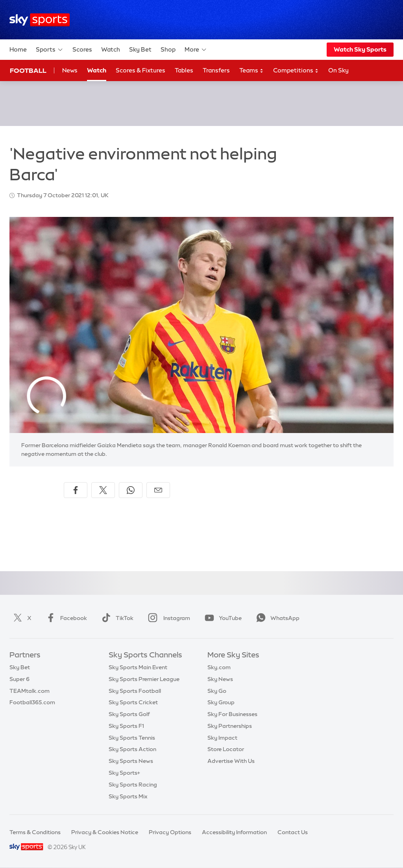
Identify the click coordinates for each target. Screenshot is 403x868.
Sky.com (219, 667)
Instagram (167, 618)
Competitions (296, 71)
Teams (251, 71)
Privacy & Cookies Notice (105, 832)
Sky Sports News (131, 761)
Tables (184, 70)
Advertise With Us (231, 761)
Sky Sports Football (135, 691)
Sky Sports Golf (129, 714)
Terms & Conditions (35, 832)
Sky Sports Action (132, 749)
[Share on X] (103, 490)
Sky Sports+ (124, 773)
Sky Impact (222, 738)
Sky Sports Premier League (144, 679)
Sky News (220, 679)
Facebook (65, 618)
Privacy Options (170, 832)
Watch (111, 49)
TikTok (116, 618)
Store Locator (226, 749)
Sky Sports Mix (128, 796)
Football (28, 70)
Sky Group (221, 702)
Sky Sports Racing (133, 785)
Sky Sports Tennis (132, 738)
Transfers (216, 70)
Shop (168, 49)
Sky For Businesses (232, 714)
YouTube (222, 618)
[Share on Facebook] (76, 490)
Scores (82, 49)
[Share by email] (158, 490)
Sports (50, 50)
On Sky (338, 70)
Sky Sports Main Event (138, 667)
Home (18, 49)
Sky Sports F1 (126, 726)
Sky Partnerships (230, 726)
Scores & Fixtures (140, 70)
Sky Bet (140, 49)
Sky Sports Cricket (133, 702)
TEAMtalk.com (30, 691)
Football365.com (32, 702)
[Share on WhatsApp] (131, 490)
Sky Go (217, 691)
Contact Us (293, 832)
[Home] (40, 20)
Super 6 (19, 679)
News (70, 70)
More (196, 50)
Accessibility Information (234, 832)
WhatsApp (276, 618)
